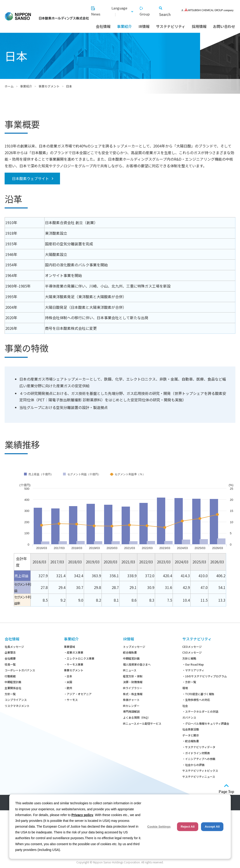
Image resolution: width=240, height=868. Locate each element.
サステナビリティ (171, 26)
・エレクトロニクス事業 (79, 658)
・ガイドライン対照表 (196, 753)
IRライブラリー (133, 688)
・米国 (68, 682)
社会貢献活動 (191, 729)
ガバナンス (189, 717)
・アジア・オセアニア (78, 694)
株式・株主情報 (133, 694)
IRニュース (130, 670)
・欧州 (68, 688)
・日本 (68, 676)
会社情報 (103, 26)
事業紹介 (124, 26)
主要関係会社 (13, 688)
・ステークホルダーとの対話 (200, 711)
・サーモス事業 (74, 664)
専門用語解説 (131, 711)
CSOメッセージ (192, 652)
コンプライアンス (16, 700)
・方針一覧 (189, 682)
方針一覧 (10, 694)
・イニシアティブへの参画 (199, 759)
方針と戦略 (189, 658)
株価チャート (131, 700)
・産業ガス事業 (74, 652)
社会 (185, 706)
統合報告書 (130, 652)
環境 (185, 688)
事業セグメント (49, 86)
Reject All (188, 827)
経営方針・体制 (133, 676)
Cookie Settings (159, 827)
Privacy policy (82, 815)
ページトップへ (226, 789)
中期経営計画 (13, 682)
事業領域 (69, 647)
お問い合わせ (224, 26)
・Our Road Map (193, 664)
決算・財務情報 (133, 682)
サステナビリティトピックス (200, 770)
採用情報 (199, 26)
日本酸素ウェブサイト (30, 178)
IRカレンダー (131, 706)
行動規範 (10, 676)
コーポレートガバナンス (20, 670)
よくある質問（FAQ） (137, 717)
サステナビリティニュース (199, 776)
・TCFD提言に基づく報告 (198, 694)
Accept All (212, 827)
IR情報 (144, 26)
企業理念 (10, 652)
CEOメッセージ (192, 647)
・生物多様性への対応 (196, 700)
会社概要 (10, 658)
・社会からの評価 (193, 765)
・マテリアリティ (193, 670)
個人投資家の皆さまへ (137, 664)
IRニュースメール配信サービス (142, 723)
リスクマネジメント (17, 706)
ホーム (9, 86)
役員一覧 (10, 664)
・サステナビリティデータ (199, 747)
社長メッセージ (14, 647)
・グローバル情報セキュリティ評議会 (206, 723)
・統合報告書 (191, 741)
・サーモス (71, 700)
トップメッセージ (134, 647)
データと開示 (191, 735)
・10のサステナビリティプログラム (205, 676)
